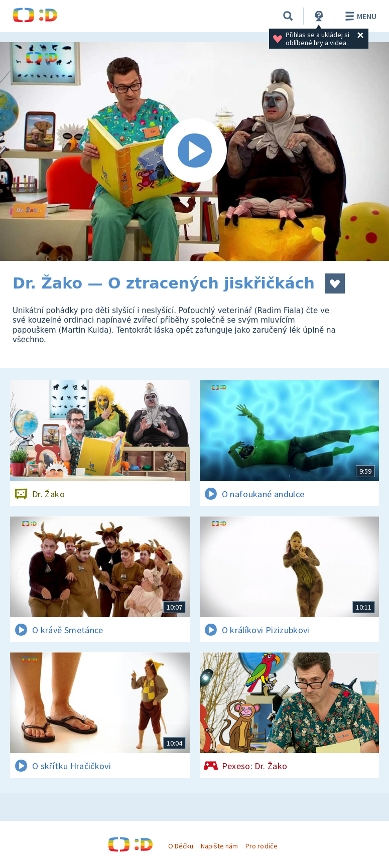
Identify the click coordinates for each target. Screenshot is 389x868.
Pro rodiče (261, 846)
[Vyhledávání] (288, 16)
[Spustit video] (194, 152)
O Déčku (181, 846)
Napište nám (219, 846)
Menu (359, 16)
